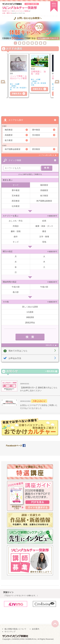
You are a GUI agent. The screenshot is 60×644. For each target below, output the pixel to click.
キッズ (16, 242)
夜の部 (16, 292)
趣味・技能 (16, 231)
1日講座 (30, 312)
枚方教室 (9, 140)
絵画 (44, 221)
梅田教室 (9, 130)
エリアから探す (16, 120)
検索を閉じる (50, 345)
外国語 (16, 226)
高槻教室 (9, 135)
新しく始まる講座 (30, 307)
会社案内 (36, 629)
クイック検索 (15, 160)
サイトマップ (10, 632)
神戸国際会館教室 (13, 149)
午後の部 (44, 287)
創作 (16, 237)
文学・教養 (44, 237)
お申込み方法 (15, 358)
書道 (44, 231)
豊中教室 (36, 130)
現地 (44, 242)
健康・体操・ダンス (44, 226)
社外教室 (16, 206)
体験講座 (30, 317)
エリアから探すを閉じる (46, 155)
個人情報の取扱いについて (15, 629)
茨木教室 (36, 135)
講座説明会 (30, 323)
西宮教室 (36, 149)
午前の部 (16, 287)
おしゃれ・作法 (16, 221)
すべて (16, 185)
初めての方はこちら (18, 351)
